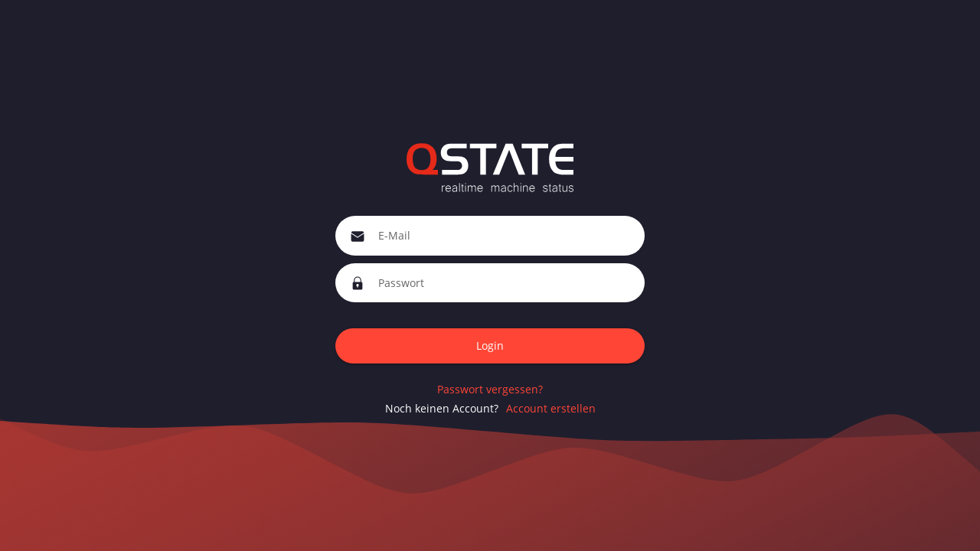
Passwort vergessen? (490, 389)
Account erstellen (551, 408)
